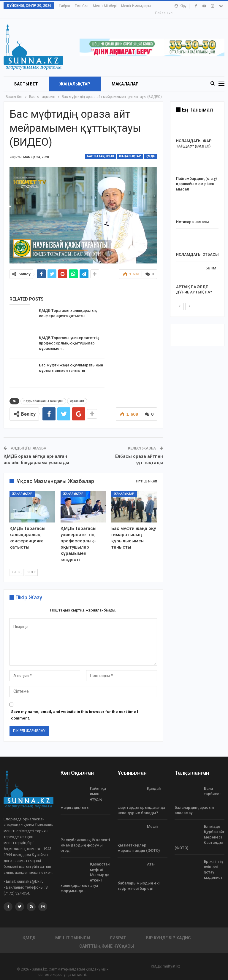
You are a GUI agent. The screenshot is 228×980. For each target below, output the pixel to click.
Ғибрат (65, 6)
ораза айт (77, 394)
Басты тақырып (100, 149)
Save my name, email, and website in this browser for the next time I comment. (75, 708)
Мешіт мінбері (105, 6)
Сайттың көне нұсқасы (107, 939)
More (127, 6)
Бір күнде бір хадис (168, 931)
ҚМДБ (151, 149)
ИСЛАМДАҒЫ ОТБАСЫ (197, 248)
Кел (31, 566)
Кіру (180, 6)
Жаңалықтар (75, 77)
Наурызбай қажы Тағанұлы (43, 394)
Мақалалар (125, 77)
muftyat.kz (171, 960)
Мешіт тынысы (73, 931)
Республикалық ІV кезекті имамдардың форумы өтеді (85, 838)
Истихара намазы (193, 215)
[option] (197, 201)
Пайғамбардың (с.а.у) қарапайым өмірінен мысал (196, 177)
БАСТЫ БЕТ (26, 77)
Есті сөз (82, 6)
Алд (17, 566)
